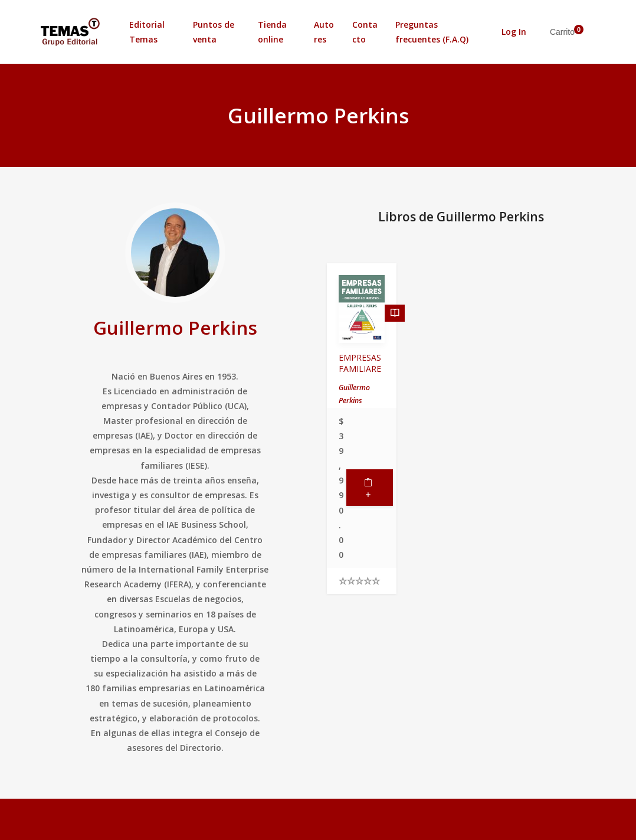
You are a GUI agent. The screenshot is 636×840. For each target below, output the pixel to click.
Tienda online (272, 32)
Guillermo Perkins (175, 327)
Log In (514, 32)
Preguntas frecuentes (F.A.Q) (432, 32)
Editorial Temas (147, 32)
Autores (324, 32)
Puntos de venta (214, 32)
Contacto (365, 32)
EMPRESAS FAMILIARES (360, 369)
